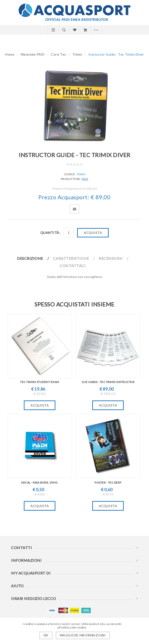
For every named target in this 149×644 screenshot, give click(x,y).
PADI (85, 179)
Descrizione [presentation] (30, 258)
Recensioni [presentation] (111, 258)
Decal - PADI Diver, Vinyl (40, 483)
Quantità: (50, 233)
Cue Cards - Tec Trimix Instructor (108, 382)
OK (46, 635)
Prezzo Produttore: (67, 189)
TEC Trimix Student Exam (40, 382)
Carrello (85, 30)
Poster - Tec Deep (108, 483)
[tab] (35, 258)
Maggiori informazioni (83, 635)
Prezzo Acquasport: (64, 197)
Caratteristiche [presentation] (71, 258)
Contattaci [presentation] (73, 266)
